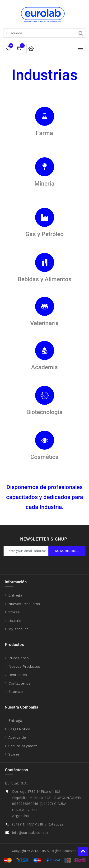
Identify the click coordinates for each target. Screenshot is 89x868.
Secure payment (23, 746)
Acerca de (17, 737)
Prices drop (19, 658)
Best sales (18, 675)
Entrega (15, 595)
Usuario (15, 621)
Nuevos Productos (24, 604)
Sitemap (16, 692)
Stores (14, 612)
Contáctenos (19, 683)
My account (18, 629)
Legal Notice (19, 729)
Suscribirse (67, 551)
